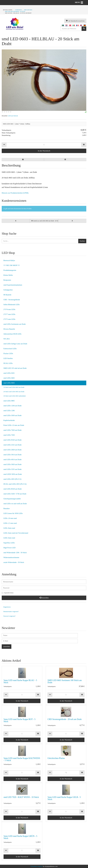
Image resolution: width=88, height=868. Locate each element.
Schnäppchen (8, 290)
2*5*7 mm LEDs (9, 314)
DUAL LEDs (8, 363)
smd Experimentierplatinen (13, 285)
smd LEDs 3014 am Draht (12, 455)
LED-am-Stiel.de (13, 116)
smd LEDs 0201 (9, 373)
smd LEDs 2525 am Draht (12, 445)
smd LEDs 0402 (9, 378)
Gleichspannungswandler (12, 499)
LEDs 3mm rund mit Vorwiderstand (16, 533)
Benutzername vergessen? (11, 612)
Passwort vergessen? (9, 616)
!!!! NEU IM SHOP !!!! (12, 265)
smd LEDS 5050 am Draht (13, 474)
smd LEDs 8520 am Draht (12, 440)
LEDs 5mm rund (9, 538)
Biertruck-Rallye (9, 260)
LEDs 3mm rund (9, 528)
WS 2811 (7, 339)
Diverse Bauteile (9, 329)
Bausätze (7, 508)
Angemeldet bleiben (8, 593)
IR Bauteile (7, 295)
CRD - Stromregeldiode (12, 300)
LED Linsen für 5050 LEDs (13, 513)
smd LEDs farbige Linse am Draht (15, 344)
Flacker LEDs (8, 353)
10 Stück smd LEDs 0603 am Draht (14, 387)
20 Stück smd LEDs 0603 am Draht (14, 392)
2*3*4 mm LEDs (9, 309)
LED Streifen (8, 358)
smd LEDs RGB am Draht (12, 489)
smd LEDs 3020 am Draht (12, 464)
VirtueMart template (37, 866)
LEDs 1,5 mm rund (10, 523)
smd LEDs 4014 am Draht (12, 460)
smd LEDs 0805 (9, 401)
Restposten (7, 280)
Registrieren (7, 607)
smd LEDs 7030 (9, 435)
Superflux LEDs (9, 543)
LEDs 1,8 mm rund (10, 518)
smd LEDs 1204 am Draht (12, 406)
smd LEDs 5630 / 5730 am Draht (15, 494)
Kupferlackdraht (9, 420)
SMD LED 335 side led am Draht (15, 368)
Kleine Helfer (8, 275)
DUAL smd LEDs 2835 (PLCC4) (15, 484)
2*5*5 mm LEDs (9, 319)
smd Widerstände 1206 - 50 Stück (15, 553)
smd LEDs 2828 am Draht (12, 450)
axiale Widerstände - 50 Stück (14, 562)
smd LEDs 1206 (9, 411)
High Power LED (9, 548)
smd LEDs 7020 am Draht (12, 430)
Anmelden (44, 598)
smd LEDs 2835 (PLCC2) (12, 479)
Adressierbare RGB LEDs (12, 334)
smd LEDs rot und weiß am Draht (15, 504)
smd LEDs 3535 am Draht (12, 469)
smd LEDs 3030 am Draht (12, 415)
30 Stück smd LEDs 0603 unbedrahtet (15, 396)
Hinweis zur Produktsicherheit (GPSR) (15, 193)
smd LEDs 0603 (9, 383)
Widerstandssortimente (11, 557)
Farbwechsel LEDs (10, 349)
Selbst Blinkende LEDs (12, 305)
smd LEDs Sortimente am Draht (14, 324)
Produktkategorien (10, 270)
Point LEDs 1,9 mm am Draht (14, 425)
